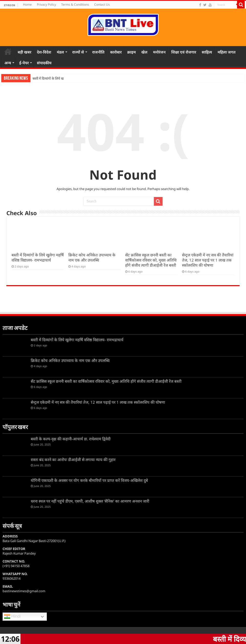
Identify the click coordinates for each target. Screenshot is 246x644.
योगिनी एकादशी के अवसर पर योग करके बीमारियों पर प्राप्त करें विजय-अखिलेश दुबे (89, 480)
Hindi (12, 617)
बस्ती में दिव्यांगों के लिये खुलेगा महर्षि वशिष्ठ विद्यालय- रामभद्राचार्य (38, 257)
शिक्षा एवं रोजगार (184, 52)
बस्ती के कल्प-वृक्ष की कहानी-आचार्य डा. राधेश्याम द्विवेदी (71, 439)
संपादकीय (44, 63)
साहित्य (207, 52)
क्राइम (131, 52)
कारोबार (116, 52)
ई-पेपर (24, 63)
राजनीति (98, 52)
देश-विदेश (44, 52)
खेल (144, 52)
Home (27, 4)
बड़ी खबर (24, 52)
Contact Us (102, 4)
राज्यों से (78, 52)
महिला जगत (227, 52)
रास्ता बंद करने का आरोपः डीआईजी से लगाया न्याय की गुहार (73, 460)
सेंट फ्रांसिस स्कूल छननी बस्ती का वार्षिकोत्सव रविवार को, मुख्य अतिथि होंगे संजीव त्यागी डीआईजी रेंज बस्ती (151, 260)
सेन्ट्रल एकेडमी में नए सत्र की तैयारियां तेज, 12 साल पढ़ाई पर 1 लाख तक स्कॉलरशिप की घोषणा (208, 260)
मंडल (60, 52)
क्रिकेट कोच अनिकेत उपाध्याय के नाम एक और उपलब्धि (92, 257)
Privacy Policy (46, 4)
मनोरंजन (159, 52)
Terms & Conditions (75, 4)
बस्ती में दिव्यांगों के (43, 79)
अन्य (8, 63)
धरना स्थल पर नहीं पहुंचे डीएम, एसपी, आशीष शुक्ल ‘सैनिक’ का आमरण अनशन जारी (90, 501)
